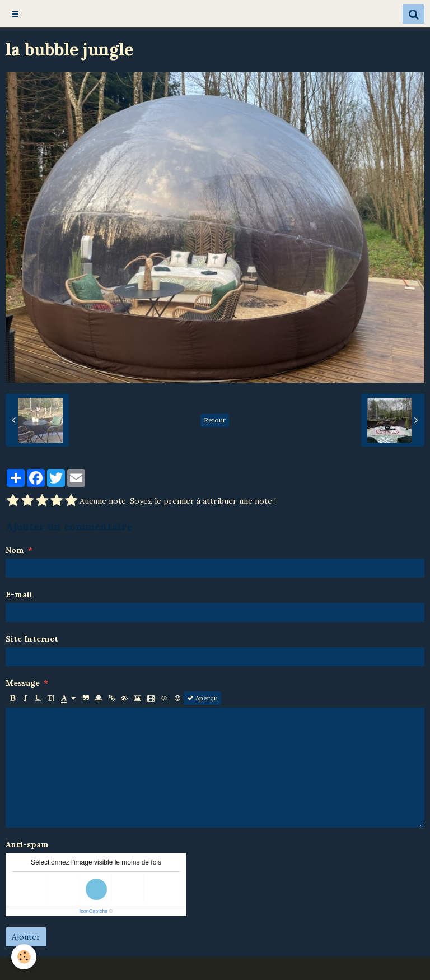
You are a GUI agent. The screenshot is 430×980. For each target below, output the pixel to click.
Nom (15, 550)
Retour (215, 420)
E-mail (19, 594)
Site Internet (32, 639)
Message (23, 683)
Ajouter (26, 937)
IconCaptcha (94, 911)
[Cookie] (24, 957)
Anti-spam (27, 844)
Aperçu (202, 698)
